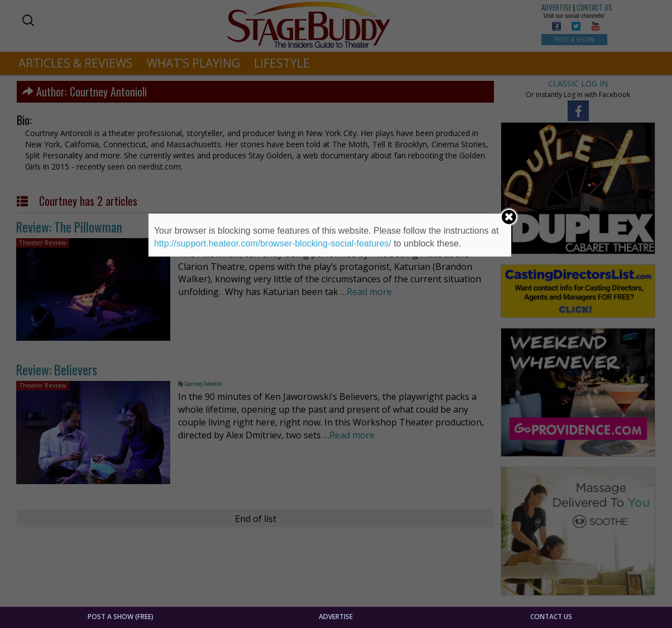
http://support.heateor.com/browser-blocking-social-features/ (273, 243)
